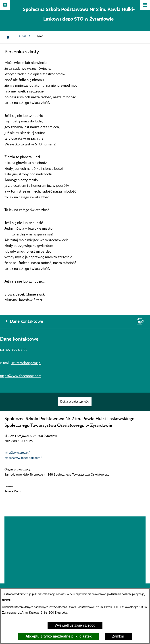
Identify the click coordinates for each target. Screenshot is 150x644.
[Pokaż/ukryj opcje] (5, 5)
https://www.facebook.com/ (23, 458)
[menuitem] (75, 402)
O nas (25, 36)
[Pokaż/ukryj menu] (145, 5)
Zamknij (118, 636)
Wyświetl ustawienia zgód (75, 625)
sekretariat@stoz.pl (26, 363)
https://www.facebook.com (21, 376)
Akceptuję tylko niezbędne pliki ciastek (58, 636)
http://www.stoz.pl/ (17, 453)
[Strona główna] (8, 37)
